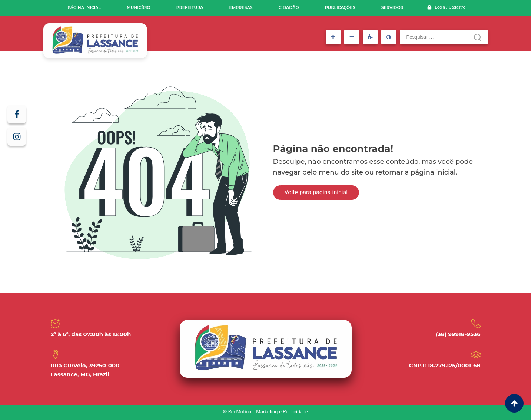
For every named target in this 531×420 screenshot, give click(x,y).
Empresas (241, 7)
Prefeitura (190, 7)
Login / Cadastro (450, 8)
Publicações (340, 7)
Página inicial (84, 7)
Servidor (392, 7)
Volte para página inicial (316, 193)
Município (139, 7)
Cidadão (289, 7)
